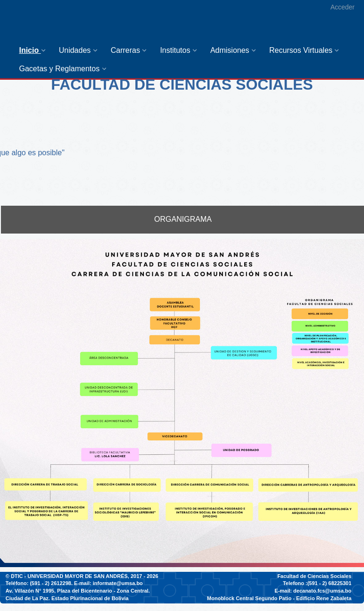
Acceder (343, 7)
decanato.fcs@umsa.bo (322, 591)
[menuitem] (34, 50)
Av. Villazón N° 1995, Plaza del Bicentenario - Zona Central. (78, 591)
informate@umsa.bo (118, 583)
